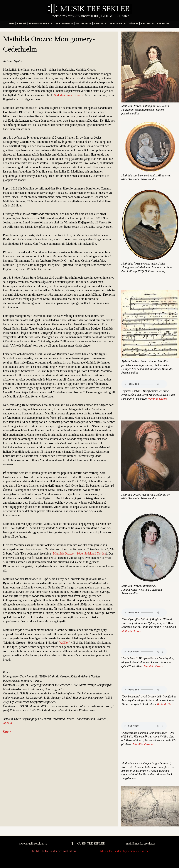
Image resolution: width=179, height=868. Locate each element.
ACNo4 (8, 723)
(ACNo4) (64, 643)
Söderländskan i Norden (69, 95)
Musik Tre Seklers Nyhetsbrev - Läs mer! (125, 851)
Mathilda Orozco (158, 399)
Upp (7, 732)
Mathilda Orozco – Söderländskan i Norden (79, 553)
